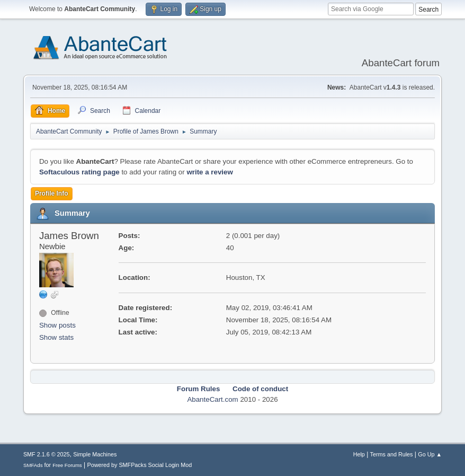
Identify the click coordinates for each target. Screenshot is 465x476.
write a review (209, 172)
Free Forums (67, 465)
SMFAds (33, 465)
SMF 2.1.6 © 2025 (47, 454)
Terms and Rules (392, 454)
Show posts (57, 325)
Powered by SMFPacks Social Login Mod (139, 465)
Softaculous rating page (79, 172)
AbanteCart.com (212, 399)
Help (359, 454)
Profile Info (52, 193)
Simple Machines (95, 454)
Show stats (56, 337)
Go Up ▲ (430, 454)
